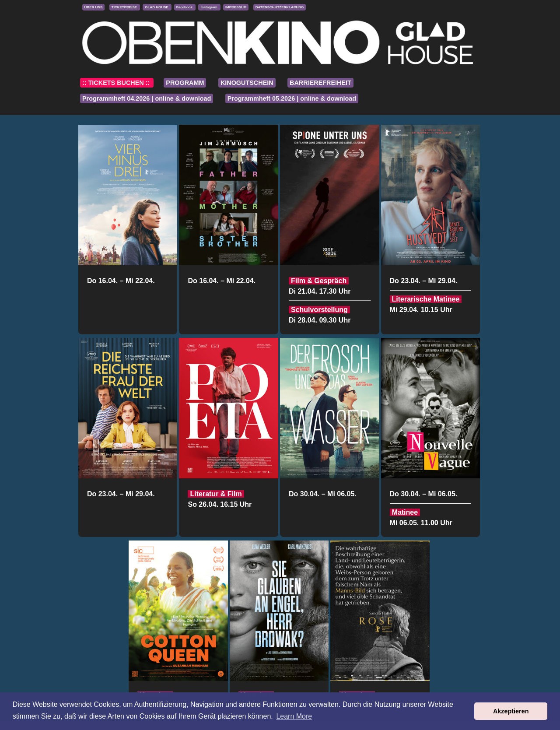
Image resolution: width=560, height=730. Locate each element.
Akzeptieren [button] (511, 711)
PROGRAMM (185, 83)
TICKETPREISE (125, 7)
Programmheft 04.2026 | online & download (147, 98)
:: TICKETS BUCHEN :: (117, 83)
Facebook (185, 7)
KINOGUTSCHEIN (247, 83)
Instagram (209, 7)
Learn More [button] (294, 716)
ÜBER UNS (94, 7)
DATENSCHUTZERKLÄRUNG (280, 7)
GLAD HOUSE (157, 7)
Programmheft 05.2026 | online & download (292, 98)
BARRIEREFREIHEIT (320, 83)
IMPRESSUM (236, 7)
